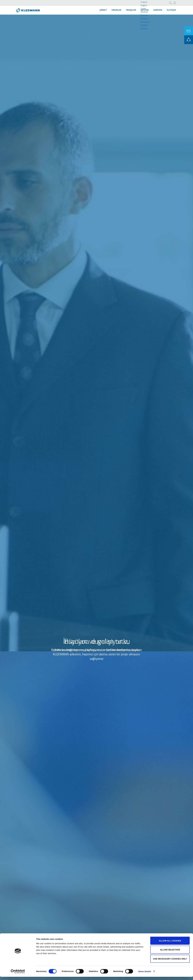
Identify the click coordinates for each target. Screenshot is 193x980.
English (144, 6)
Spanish (144, 25)
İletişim (171, 10)
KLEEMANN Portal (189, 40)
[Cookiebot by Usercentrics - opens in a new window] (18, 975)
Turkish (144, 2)
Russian (144, 19)
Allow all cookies (170, 944)
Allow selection (170, 953)
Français (144, 15)
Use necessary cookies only (170, 962)
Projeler (131, 10)
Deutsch (144, 12)
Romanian (145, 22)
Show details (145, 975)
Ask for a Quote (189, 31)
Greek (143, 9)
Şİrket (103, 10)
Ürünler (116, 10)
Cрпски (144, 29)
